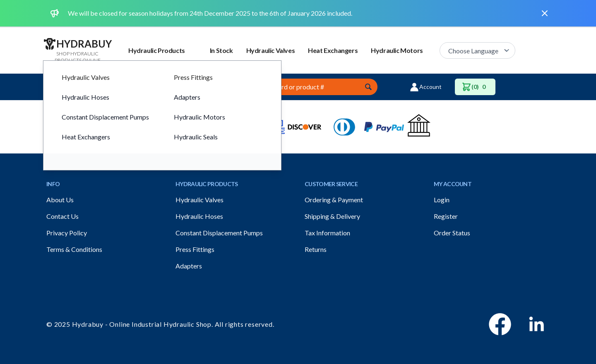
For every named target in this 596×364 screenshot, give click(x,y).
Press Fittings (195, 249)
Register (446, 216)
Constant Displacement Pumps (219, 233)
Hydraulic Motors (397, 50)
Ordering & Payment (334, 200)
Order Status (452, 233)
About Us (60, 200)
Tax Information (327, 233)
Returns (316, 249)
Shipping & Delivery (332, 216)
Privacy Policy (67, 233)
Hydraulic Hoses (199, 216)
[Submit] (368, 87)
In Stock (221, 50)
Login (442, 200)
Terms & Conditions (74, 249)
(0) (475, 87)
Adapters (189, 266)
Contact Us (62, 216)
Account (425, 87)
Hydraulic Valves (271, 50)
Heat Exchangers (333, 50)
